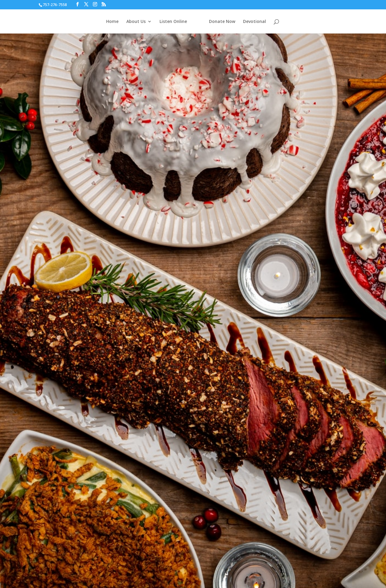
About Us (136, 22)
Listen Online (173, 22)
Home (112, 22)
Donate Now (222, 22)
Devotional (255, 22)
